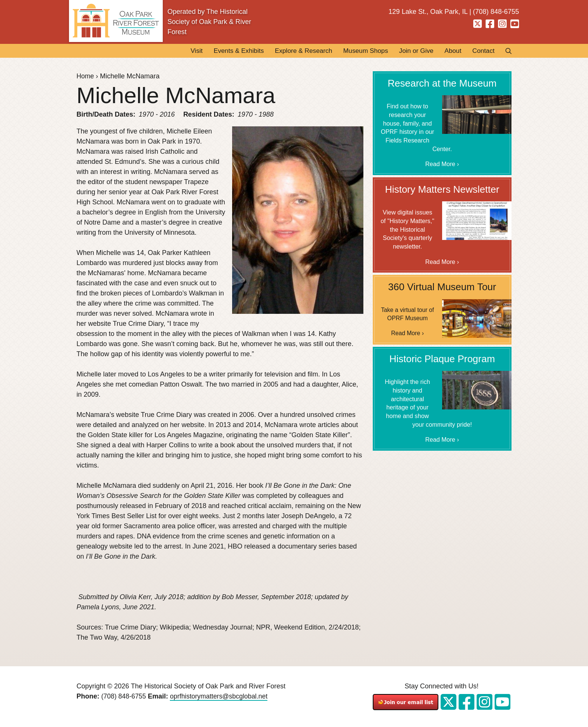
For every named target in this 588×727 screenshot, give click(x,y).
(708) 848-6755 (124, 697)
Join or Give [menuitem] (411, 51)
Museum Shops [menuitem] (358, 51)
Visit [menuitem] (179, 51)
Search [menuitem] (506, 51)
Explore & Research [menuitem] (292, 51)
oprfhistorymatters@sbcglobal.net (222, 697)
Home (85, 76)
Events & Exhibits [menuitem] (224, 51)
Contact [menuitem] (482, 51)
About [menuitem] (450, 51)
